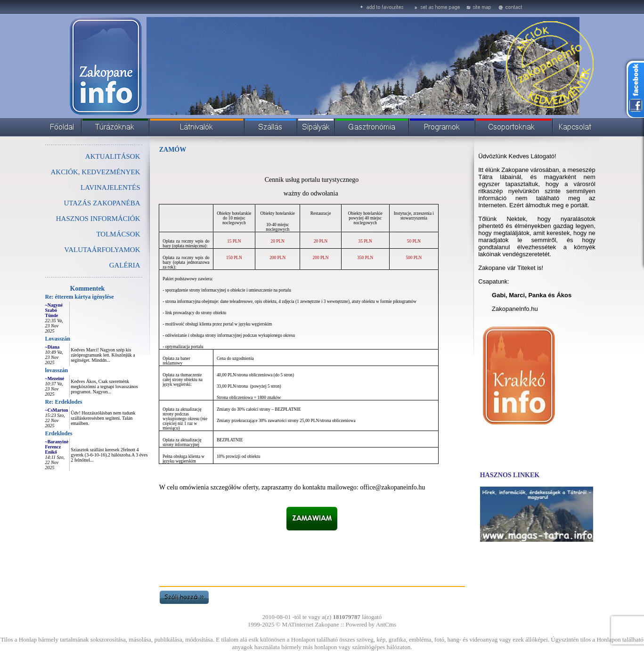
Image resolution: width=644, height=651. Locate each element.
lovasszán (57, 370)
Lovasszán (58, 339)
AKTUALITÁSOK (113, 156)
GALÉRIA (125, 265)
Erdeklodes (59, 433)
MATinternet (298, 624)
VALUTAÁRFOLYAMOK (102, 250)
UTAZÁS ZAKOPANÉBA (102, 203)
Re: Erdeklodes (64, 402)
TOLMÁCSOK (118, 234)
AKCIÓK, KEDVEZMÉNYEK (96, 172)
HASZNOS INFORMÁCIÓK (98, 219)
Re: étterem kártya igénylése (80, 297)
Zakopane (327, 624)
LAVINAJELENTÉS (110, 187)
